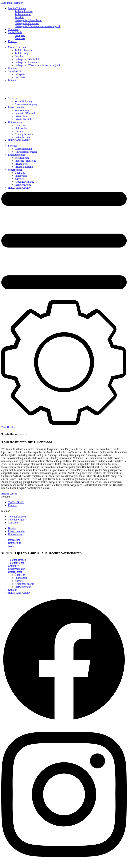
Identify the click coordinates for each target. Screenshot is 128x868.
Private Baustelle (24, 119)
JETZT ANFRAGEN (19, 140)
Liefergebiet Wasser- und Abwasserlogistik (38, 26)
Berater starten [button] (9, 494)
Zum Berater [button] (8, 427)
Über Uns (20, 125)
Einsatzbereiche (16, 107)
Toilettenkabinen (24, 11)
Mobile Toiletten (17, 8)
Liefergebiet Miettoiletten (28, 20)
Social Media (15, 32)
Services (12, 98)
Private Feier (21, 116)
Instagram (20, 35)
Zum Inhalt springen (12, 3)
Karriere (19, 131)
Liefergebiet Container (27, 23)
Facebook (20, 38)
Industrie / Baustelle (25, 113)
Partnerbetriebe (23, 137)
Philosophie (21, 128)
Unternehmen (15, 122)
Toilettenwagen (23, 14)
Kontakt (12, 41)
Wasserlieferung (23, 101)
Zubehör (19, 17)
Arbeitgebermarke (24, 134)
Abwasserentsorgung (26, 104)
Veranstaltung (22, 110)
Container (13, 29)
